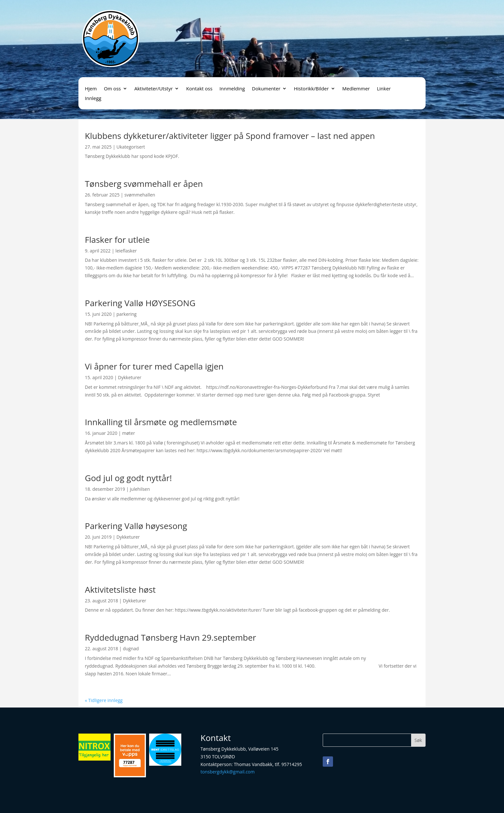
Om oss (112, 89)
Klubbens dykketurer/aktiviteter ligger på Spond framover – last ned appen (230, 136)
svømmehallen (140, 195)
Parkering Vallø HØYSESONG (140, 303)
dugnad (131, 649)
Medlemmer (356, 89)
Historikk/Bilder (311, 89)
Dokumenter (266, 89)
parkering (126, 314)
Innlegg (93, 99)
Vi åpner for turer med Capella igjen (154, 366)
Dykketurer (130, 377)
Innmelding (232, 89)
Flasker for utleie (117, 240)
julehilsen (140, 489)
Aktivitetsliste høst (120, 589)
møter (129, 433)
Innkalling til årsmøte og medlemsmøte (161, 422)
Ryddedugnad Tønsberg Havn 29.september (171, 637)
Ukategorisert (131, 147)
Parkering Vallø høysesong (136, 526)
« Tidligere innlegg (104, 700)
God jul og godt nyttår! (128, 478)
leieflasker (126, 251)
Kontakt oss (199, 89)
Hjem (91, 89)
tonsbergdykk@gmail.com (228, 772)
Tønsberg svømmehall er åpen (144, 184)
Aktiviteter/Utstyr (153, 89)
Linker (384, 89)
